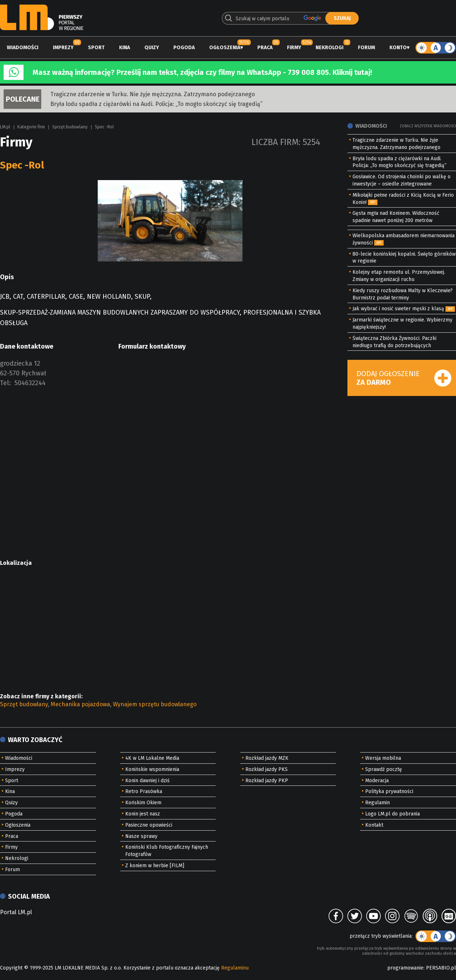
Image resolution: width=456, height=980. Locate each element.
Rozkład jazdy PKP (267, 781)
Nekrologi (330, 48)
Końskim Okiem (143, 803)
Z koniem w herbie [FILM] (155, 866)
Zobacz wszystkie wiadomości (428, 126)
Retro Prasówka (144, 791)
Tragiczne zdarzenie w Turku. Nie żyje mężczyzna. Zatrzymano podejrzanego (153, 94)
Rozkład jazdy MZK (267, 758)
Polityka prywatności (389, 791)
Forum (366, 48)
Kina (124, 48)
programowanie (405, 968)
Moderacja (377, 781)
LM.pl (5, 127)
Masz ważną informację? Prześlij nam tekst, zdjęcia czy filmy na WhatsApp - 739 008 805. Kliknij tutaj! (202, 72)
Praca (265, 48)
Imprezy (63, 48)
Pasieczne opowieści (149, 825)
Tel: (5, 383)
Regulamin (377, 803)
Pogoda (184, 48)
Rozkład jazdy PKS (267, 769)
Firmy (294, 48)
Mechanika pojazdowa (80, 704)
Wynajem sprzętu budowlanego (155, 704)
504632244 (30, 383)
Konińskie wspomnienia (152, 769)
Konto (398, 48)
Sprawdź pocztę (384, 769)
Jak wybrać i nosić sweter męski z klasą (398, 309)
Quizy (152, 48)
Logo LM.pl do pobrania (392, 814)
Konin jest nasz (143, 814)
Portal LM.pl (16, 912)
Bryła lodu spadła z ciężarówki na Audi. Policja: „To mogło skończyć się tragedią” (156, 104)
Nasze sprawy (141, 836)
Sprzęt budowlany (70, 127)
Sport (96, 48)
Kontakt (374, 825)
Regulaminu (235, 968)
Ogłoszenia (225, 48)
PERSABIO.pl (441, 968)
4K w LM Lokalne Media (152, 758)
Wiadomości (23, 48)
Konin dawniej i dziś (147, 781)
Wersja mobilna (383, 758)
